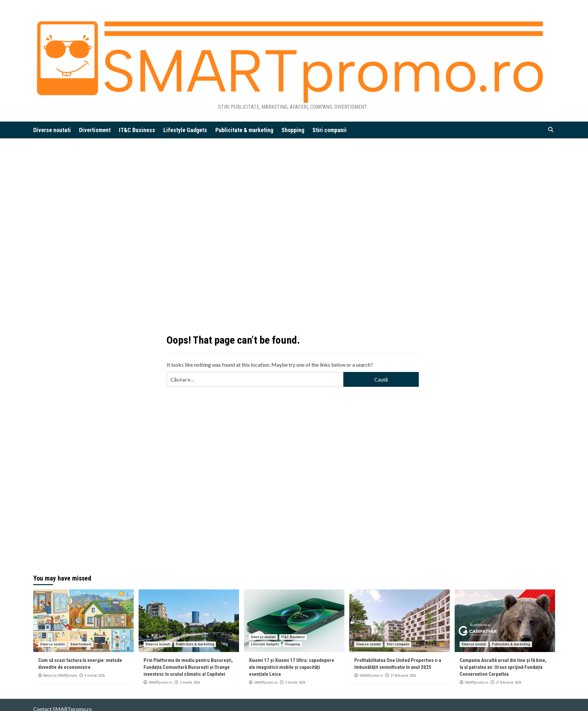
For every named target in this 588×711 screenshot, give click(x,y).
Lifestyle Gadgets (185, 130)
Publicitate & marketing (244, 130)
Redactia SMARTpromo (60, 675)
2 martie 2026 (190, 683)
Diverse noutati (52, 130)
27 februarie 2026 (403, 676)
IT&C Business (137, 130)
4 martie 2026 (95, 676)
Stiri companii (330, 130)
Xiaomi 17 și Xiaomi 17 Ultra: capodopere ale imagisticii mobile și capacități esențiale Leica (292, 667)
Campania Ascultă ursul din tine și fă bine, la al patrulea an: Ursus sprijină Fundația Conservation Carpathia (503, 667)
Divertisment (95, 130)
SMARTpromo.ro (160, 682)
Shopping (293, 130)
